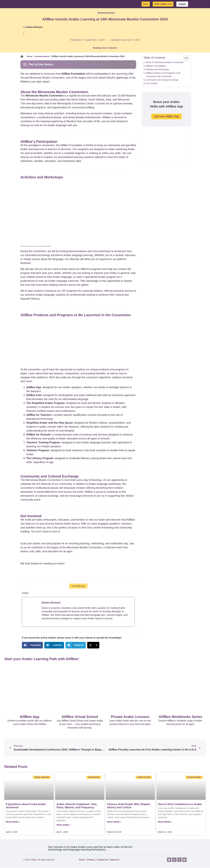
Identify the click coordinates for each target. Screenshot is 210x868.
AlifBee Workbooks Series (180, 717)
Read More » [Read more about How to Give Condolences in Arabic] (165, 822)
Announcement (106, 13)
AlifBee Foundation (73, 74)
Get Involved (152, 83)
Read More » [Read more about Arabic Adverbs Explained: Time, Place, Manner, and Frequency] (64, 825)
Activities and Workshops (157, 69)
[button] (32, 645)
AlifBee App (30, 717)
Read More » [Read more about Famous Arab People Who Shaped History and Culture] (114, 822)
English (182, 4)
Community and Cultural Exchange (162, 80)
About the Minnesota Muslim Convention (165, 62)
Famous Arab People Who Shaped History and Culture (128, 806)
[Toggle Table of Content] (185, 58)
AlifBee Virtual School (80, 717)
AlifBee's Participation (156, 66)
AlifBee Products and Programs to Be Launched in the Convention (163, 75)
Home (30, 56)
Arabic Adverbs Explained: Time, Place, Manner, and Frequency (77, 806)
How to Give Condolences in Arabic (180, 804)
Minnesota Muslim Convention (45, 96)
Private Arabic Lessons (130, 717)
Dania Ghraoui (34, 27)
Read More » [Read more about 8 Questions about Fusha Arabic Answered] (13, 822)
